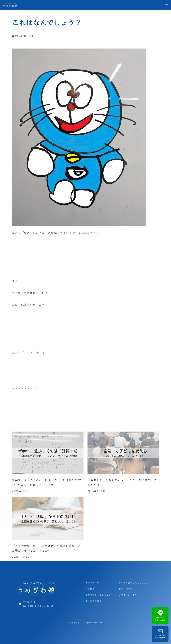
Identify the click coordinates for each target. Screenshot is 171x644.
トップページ (92, 583)
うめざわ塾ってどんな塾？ (99, 595)
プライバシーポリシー (130, 595)
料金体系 (90, 589)
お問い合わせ (126, 589)
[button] (167, 5)
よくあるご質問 (94, 601)
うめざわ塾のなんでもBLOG (134, 583)
